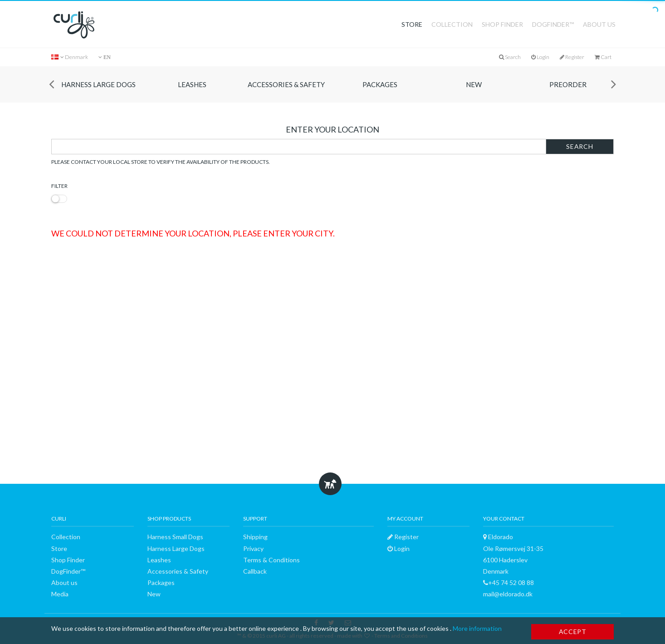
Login (540, 57)
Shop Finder (502, 24)
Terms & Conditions (271, 560)
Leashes (192, 84)
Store (412, 24)
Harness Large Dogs (98, 84)
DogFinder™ (553, 24)
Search (579, 146)
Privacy (253, 548)
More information (477, 628)
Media (60, 594)
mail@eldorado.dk (508, 594)
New (474, 84)
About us (599, 24)
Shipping (255, 537)
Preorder (568, 84)
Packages (380, 84)
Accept (573, 632)
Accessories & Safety (286, 84)
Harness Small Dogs (175, 537)
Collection (452, 24)
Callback (255, 571)
